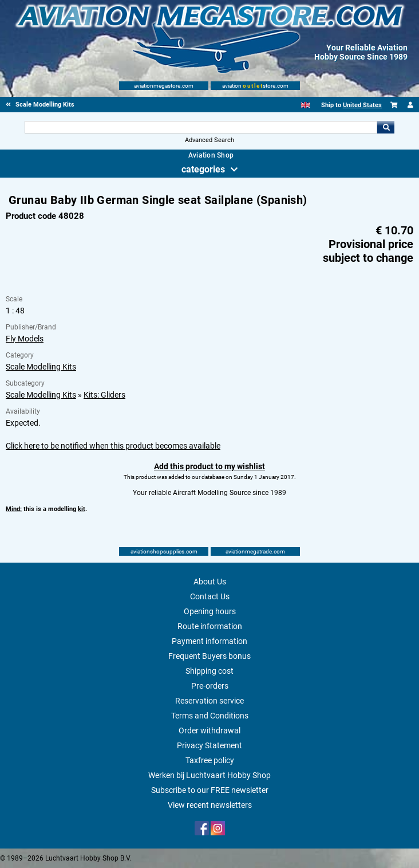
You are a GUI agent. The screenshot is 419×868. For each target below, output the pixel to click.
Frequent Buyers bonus (209, 656)
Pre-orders (210, 686)
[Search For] (201, 127)
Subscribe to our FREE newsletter (210, 790)
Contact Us (210, 596)
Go (386, 127)
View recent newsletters (210, 805)
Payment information (209, 641)
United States (362, 105)
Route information (210, 626)
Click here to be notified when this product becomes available (113, 446)
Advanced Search (209, 140)
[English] (305, 105)
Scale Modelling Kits (41, 367)
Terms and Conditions (210, 716)
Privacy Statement (209, 745)
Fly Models (25, 339)
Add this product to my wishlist (209, 466)
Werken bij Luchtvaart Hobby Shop (209, 775)
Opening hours (210, 611)
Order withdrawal (209, 730)
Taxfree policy (210, 760)
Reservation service (209, 701)
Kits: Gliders (104, 395)
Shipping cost (209, 671)
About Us (210, 582)
